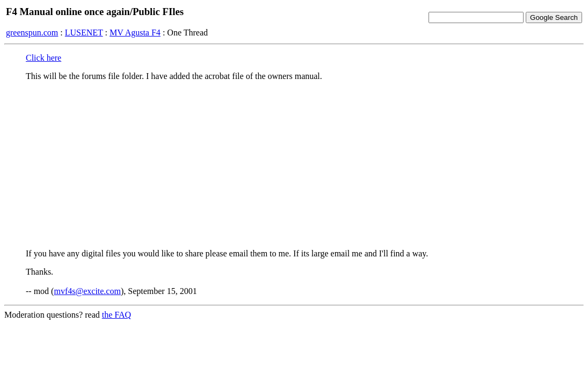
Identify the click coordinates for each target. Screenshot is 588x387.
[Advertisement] (294, 165)
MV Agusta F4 (135, 33)
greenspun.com (32, 33)
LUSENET (84, 33)
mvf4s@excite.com (87, 291)
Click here (43, 58)
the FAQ (117, 315)
